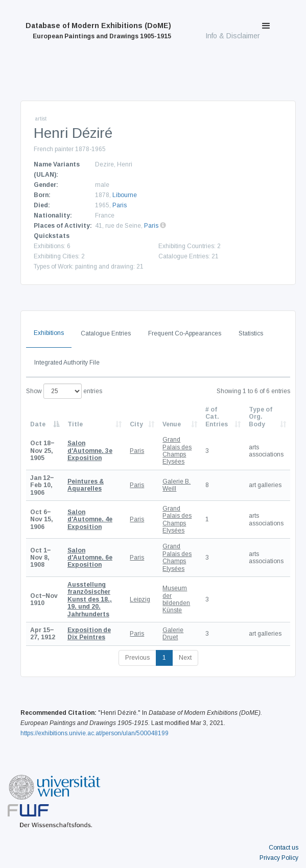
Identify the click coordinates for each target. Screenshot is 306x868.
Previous (137, 658)
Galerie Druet (173, 634)
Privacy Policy (279, 858)
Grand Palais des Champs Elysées (177, 451)
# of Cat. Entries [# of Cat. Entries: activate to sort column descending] (217, 417)
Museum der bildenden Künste (176, 599)
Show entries (64, 391)
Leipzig (140, 599)
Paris (120, 205)
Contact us (284, 848)
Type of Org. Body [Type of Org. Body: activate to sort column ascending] (261, 417)
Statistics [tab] (251, 333)
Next (185, 658)
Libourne (125, 195)
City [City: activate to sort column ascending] (136, 424)
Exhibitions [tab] (49, 333)
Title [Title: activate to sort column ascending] (75, 424)
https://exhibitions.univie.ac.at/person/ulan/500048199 (95, 733)
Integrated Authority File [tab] (67, 363)
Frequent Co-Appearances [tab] (185, 333)
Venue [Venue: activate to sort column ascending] (172, 424)
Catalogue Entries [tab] (106, 333)
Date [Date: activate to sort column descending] (38, 424)
